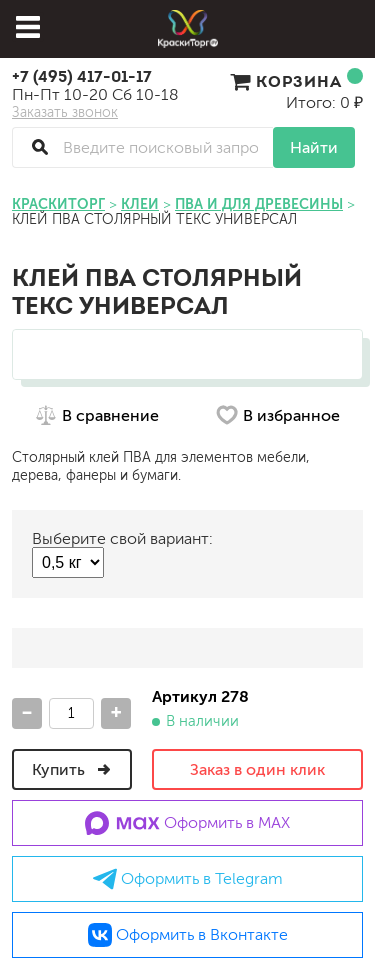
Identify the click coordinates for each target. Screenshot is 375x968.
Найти (314, 147)
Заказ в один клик (257, 769)
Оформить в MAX (187, 823)
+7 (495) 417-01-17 (82, 76)
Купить (72, 769)
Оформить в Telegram (188, 879)
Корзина (296, 81)
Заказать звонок (65, 113)
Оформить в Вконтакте (188, 935)
